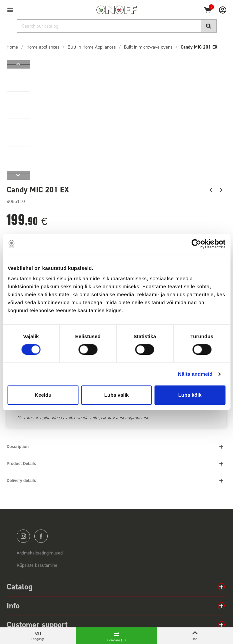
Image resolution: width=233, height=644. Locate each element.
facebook (41, 536)
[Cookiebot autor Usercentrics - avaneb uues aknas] (196, 244)
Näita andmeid (195, 374)
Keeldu (43, 395)
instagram (23, 536)
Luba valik (116, 395)
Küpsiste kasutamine (37, 565)
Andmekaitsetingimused (40, 553)
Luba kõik (190, 395)
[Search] (117, 26)
